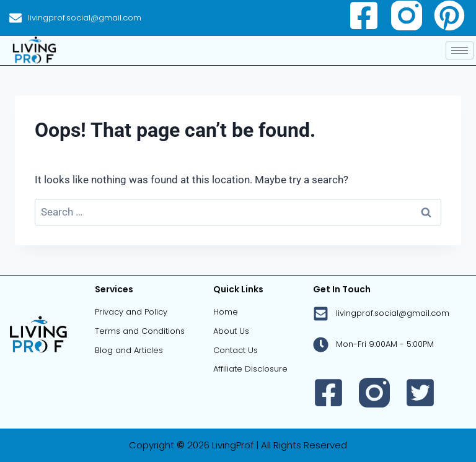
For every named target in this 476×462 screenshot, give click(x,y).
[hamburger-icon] (460, 50)
